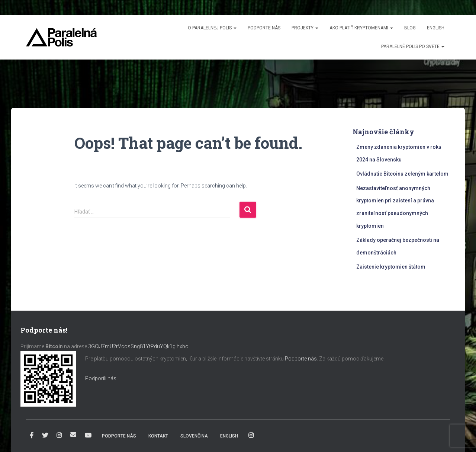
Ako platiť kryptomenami (361, 28)
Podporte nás (264, 28)
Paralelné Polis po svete (413, 47)
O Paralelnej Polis (212, 28)
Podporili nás (101, 378)
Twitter (45, 436)
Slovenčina (194, 436)
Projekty (305, 28)
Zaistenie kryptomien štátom (391, 267)
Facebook (32, 436)
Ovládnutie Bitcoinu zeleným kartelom (402, 174)
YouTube (88, 436)
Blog (410, 28)
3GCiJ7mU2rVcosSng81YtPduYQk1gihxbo (139, 346)
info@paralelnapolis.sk (73, 435)
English (436, 28)
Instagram (59, 436)
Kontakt (158, 436)
